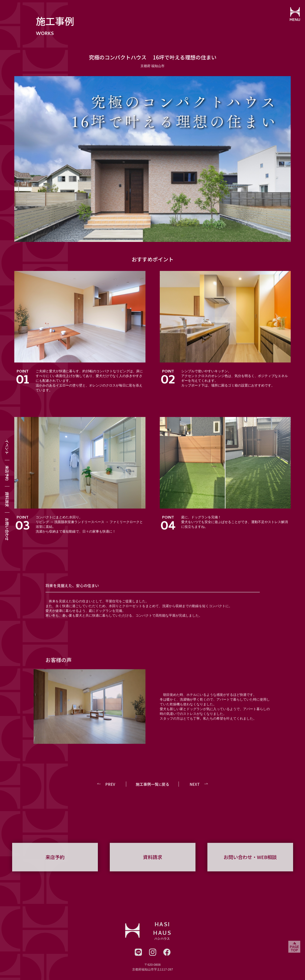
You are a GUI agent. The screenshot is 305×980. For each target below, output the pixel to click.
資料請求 (7, 499)
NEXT (194, 791)
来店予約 (7, 473)
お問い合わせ (7, 529)
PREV (110, 791)
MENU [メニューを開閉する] (294, 20)
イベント (7, 447)
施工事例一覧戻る (152, 791)
